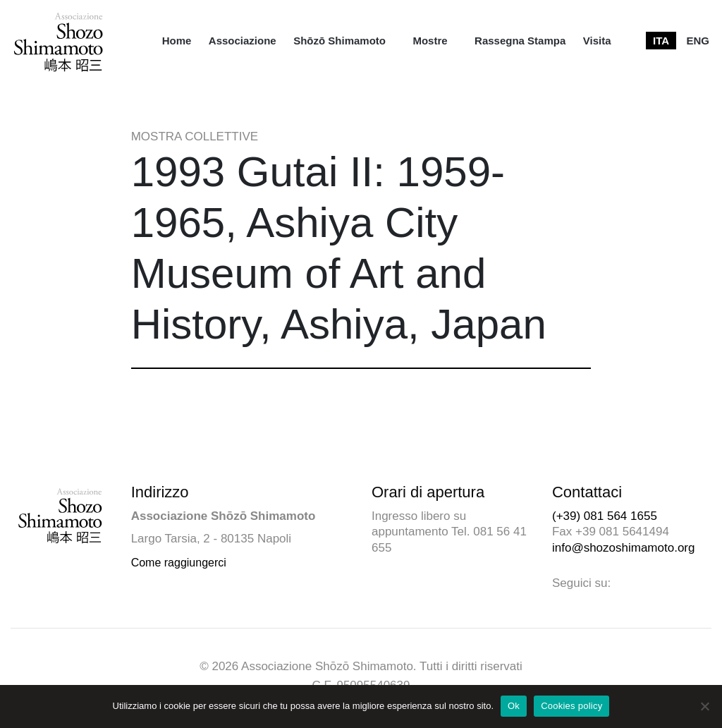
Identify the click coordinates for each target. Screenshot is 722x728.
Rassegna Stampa (520, 41)
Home (177, 41)
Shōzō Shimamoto (339, 41)
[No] (704, 706)
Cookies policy (571, 706)
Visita (597, 41)
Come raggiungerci (179, 563)
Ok (514, 706)
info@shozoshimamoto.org (623, 548)
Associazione (243, 41)
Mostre (430, 41)
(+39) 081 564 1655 (605, 516)
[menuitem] (177, 41)
